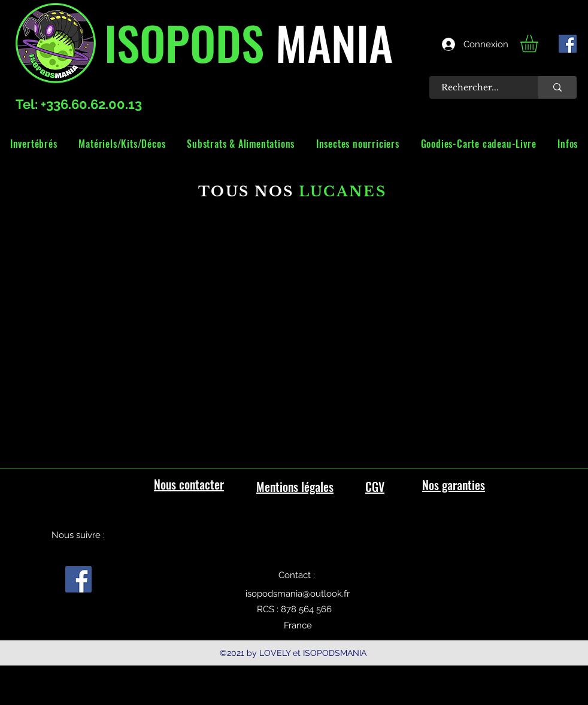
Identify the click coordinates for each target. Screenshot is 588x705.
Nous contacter (189, 484)
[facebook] (568, 44)
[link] (539, 43)
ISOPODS (184, 42)
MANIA (328, 42)
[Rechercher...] (477, 87)
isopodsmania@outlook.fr (298, 594)
